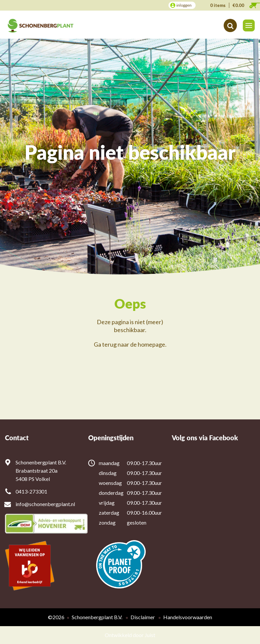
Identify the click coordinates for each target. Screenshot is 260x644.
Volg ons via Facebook (205, 438)
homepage (151, 344)
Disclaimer (143, 617)
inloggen (184, 5)
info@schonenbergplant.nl (45, 504)
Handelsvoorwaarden (188, 617)
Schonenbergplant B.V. (97, 617)
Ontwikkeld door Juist (130, 635)
